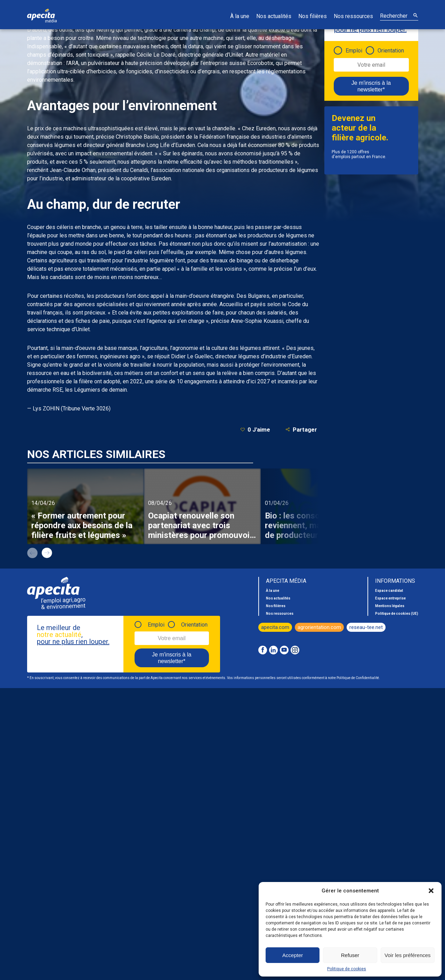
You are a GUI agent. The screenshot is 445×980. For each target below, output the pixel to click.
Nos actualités (274, 16)
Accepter (293, 955)
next (47, 553)
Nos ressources (353, 16)
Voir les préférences (408, 955)
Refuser (350, 955)
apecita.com (275, 627)
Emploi (354, 51)
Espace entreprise (390, 598)
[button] (431, 891)
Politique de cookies (347, 969)
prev (32, 553)
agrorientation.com (319, 627)
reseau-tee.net (366, 627)
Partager (301, 429)
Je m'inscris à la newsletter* (371, 86)
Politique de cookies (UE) (397, 614)
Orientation (391, 51)
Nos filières (313, 16)
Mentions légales (390, 606)
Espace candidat (389, 591)
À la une (240, 16)
